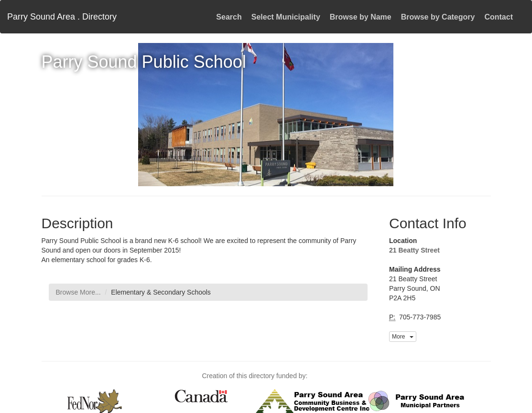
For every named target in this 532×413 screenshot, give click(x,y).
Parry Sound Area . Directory (62, 17)
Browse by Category (438, 17)
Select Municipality (286, 17)
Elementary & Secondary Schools (161, 292)
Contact (499, 17)
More (403, 337)
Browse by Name (361, 17)
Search (229, 17)
